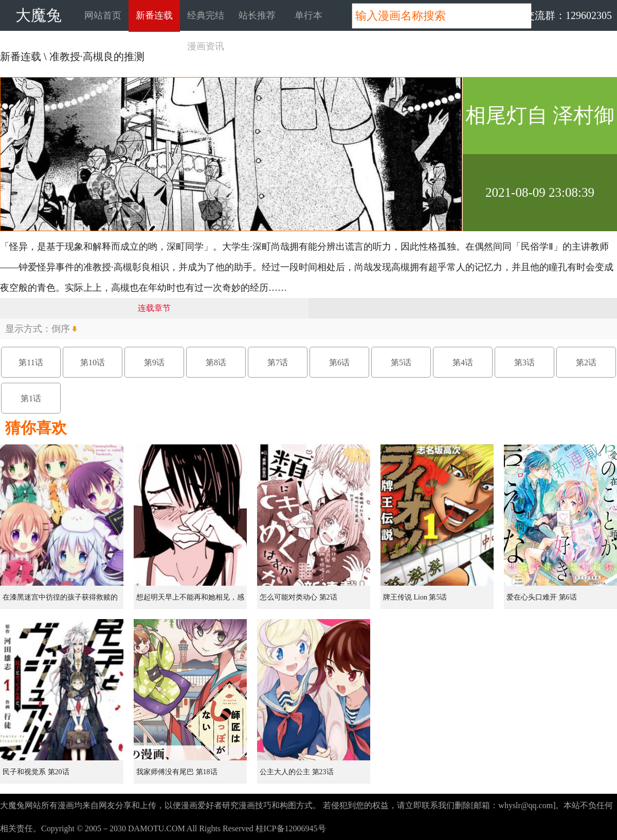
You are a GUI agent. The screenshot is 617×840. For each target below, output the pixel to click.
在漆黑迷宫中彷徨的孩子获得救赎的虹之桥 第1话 (60, 601)
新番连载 (154, 15)
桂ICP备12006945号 (291, 828)
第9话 (154, 362)
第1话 (31, 398)
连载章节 (154, 308)
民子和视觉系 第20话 (36, 772)
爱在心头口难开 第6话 (542, 597)
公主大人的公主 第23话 (297, 772)
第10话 (93, 362)
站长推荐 (257, 15)
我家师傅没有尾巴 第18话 (177, 772)
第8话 (216, 362)
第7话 (278, 362)
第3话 (524, 362)
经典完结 (206, 15)
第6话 (339, 362)
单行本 (308, 15)
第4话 (463, 362)
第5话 (401, 362)
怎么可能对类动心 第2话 (298, 597)
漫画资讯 (206, 46)
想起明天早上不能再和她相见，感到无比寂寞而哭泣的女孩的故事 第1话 (191, 601)
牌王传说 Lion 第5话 (415, 597)
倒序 (61, 329)
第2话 (586, 362)
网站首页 (103, 15)
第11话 (31, 362)
